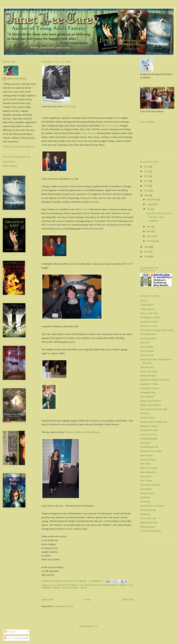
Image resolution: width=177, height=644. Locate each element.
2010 (146, 191)
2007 (146, 252)
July (149, 209)
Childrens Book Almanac (152, 506)
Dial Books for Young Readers (98, 585)
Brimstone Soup (148, 510)
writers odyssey (148, 309)
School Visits (9, 162)
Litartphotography (149, 439)
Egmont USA (126, 585)
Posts (10, 632)
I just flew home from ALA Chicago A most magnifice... (159, 217)
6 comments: (96, 581)
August (151, 204)
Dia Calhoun (146, 489)
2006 (146, 256)
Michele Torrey (147, 417)
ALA (53, 585)
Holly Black (146, 476)
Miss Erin (145, 413)
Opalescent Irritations (150, 405)
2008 (146, 247)
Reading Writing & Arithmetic (155, 380)
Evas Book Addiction (150, 485)
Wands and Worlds (149, 322)
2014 (146, 171)
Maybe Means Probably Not (154, 422)
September (152, 199)
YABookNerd (147, 305)
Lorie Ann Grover (149, 434)
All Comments (16, 638)
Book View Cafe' (148, 518)
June (149, 227)
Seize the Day (147, 367)
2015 (146, 167)
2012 (146, 181)
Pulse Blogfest (147, 396)
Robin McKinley (148, 376)
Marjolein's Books (149, 426)
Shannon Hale (147, 355)
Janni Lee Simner (149, 460)
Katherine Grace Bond (151, 451)
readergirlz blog (148, 392)
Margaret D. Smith (149, 430)
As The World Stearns (151, 531)
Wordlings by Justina (150, 317)
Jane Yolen (145, 464)
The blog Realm (148, 334)
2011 (146, 186)
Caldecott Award (67, 585)
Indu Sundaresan (148, 472)
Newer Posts (47, 599)
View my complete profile (19, 147)
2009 (146, 195)
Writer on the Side (149, 313)
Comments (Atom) (64, 606)
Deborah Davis (147, 493)
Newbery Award (51, 588)
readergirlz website (149, 384)
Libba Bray (146, 443)
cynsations (145, 497)
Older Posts (128, 599)
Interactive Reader (149, 468)
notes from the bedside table (154, 409)
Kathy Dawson (88, 133)
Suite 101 (145, 343)
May (149, 231)
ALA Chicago (70, 106)
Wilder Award (70, 588)
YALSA (83, 209)
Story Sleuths (147, 347)
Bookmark (145, 514)
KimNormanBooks (149, 447)
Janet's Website (10, 166)
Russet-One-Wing (149, 371)
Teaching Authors (149, 338)
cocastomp (145, 501)
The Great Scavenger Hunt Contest (157, 330)
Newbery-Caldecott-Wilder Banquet (82, 432)
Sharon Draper (147, 351)
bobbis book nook (149, 522)
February (151, 241)
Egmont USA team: (110, 126)
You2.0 (144, 301)
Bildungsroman (147, 527)
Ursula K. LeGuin (149, 326)
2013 (146, 176)
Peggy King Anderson (151, 401)
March (150, 236)
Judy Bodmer (147, 455)
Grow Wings (146, 480)
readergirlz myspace (150, 388)
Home (88, 599)
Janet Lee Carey (17, 79)
